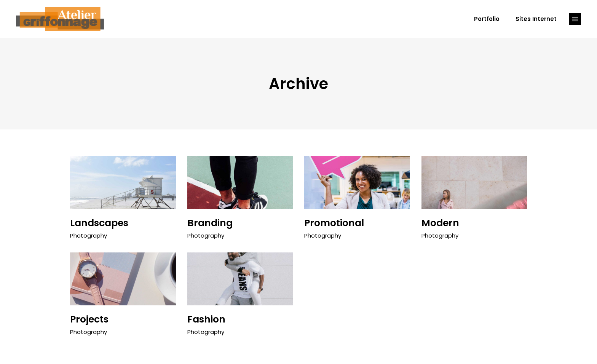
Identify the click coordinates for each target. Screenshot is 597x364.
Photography (89, 235)
